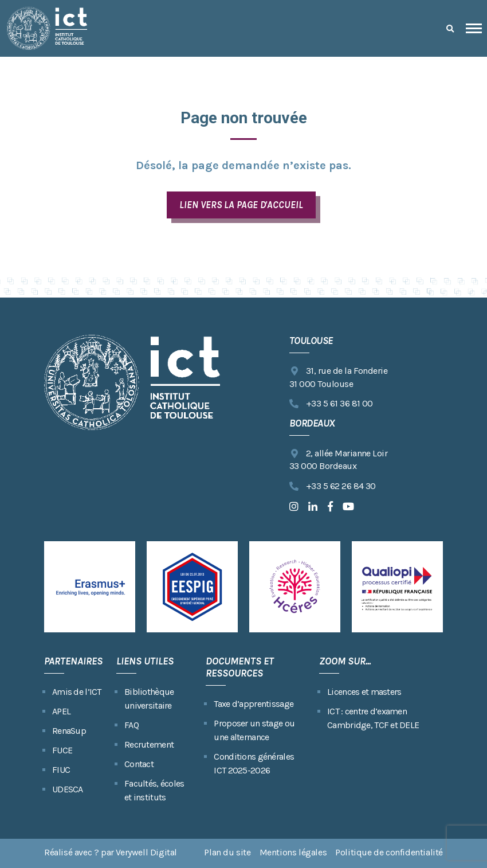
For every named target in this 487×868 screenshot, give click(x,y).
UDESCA (68, 789)
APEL (61, 711)
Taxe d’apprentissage (254, 704)
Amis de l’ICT (77, 692)
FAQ (131, 725)
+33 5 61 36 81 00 (331, 404)
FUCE (62, 750)
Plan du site (227, 852)
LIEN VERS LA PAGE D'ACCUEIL (241, 205)
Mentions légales (293, 852)
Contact (139, 764)
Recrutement (149, 744)
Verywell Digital (146, 852)
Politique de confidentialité (389, 852)
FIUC (61, 770)
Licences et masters (364, 692)
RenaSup (69, 731)
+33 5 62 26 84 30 (333, 486)
